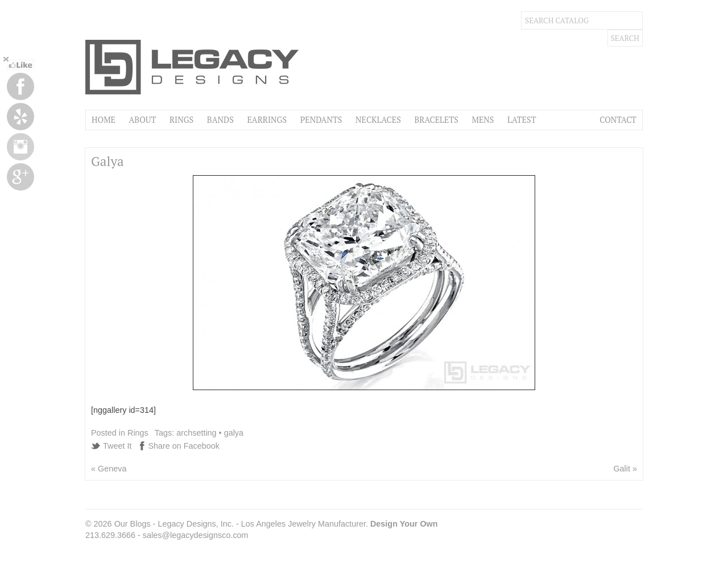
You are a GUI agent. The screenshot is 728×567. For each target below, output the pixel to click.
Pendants (321, 120)
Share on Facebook (184, 446)
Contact (618, 120)
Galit (622, 469)
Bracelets (436, 120)
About (142, 120)
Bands (220, 120)
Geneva (112, 469)
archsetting (196, 433)
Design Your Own (404, 524)
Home (104, 120)
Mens (483, 120)
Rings (181, 120)
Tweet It (117, 446)
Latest (522, 120)
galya (234, 433)
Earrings (267, 120)
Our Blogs (133, 524)
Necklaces (378, 120)
